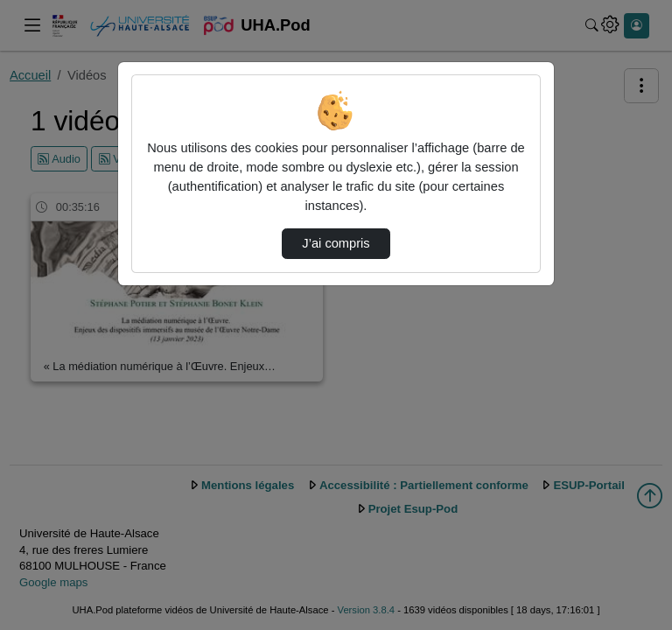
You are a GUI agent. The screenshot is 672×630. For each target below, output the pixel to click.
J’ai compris (336, 243)
